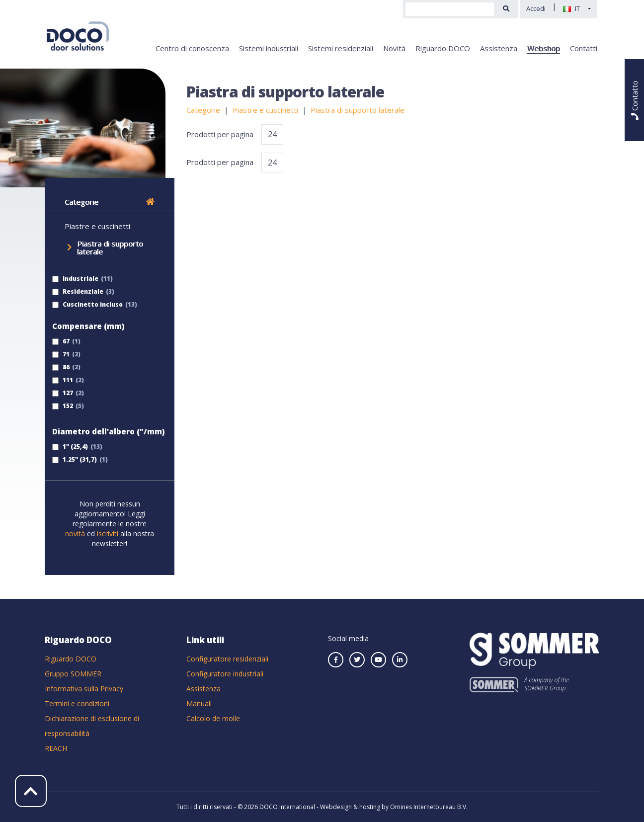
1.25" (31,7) (75, 459)
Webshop (544, 48)
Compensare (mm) (88, 326)
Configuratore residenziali (227, 659)
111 (63, 380)
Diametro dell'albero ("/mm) (108, 431)
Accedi (536, 8)
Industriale (75, 279)
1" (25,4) (70, 447)
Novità (394, 48)
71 (61, 354)
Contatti (584, 48)
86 (61, 367)
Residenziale (78, 291)
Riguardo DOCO (443, 48)
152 (63, 406)
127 (63, 393)
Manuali (199, 703)
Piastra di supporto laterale (110, 247)
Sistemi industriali (269, 48)
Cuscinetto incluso (87, 304)
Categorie (110, 202)
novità (76, 534)
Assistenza (499, 48)
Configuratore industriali (225, 674)
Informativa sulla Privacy (84, 689)
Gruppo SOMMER (73, 674)
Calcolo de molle (213, 718)
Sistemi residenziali (341, 48)
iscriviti (108, 534)
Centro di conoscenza (192, 48)
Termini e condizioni (77, 703)
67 (61, 341)
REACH (56, 748)
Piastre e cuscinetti (97, 226)
